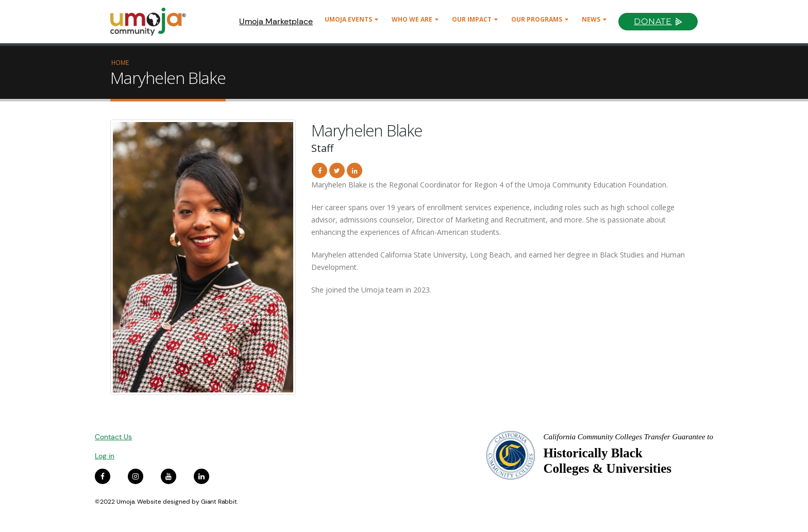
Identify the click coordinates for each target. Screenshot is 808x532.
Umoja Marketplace (276, 21)
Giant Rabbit (219, 502)
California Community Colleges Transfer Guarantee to (628, 437)
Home (120, 62)
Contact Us (113, 437)
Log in (105, 456)
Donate (653, 21)
